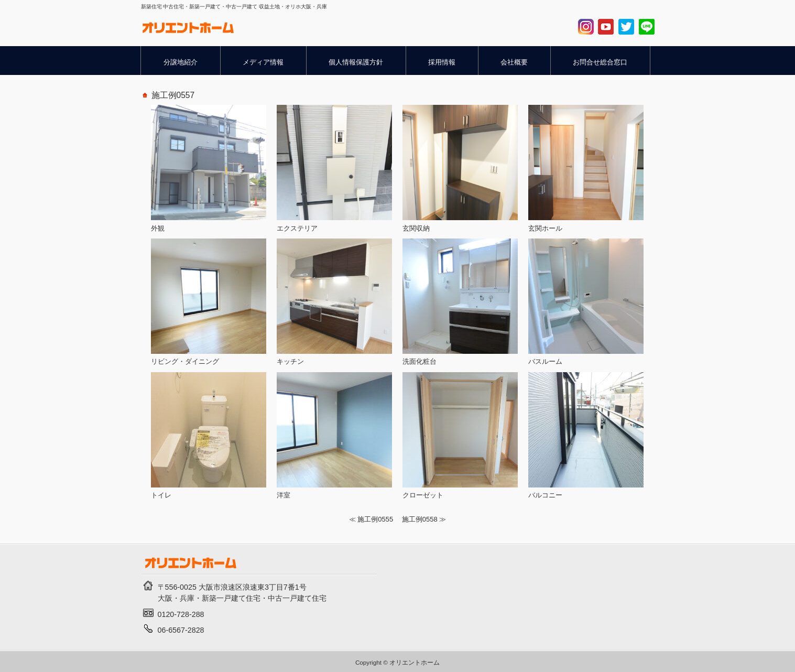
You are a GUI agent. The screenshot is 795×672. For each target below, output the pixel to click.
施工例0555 (375, 519)
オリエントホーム (415, 662)
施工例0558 (420, 519)
